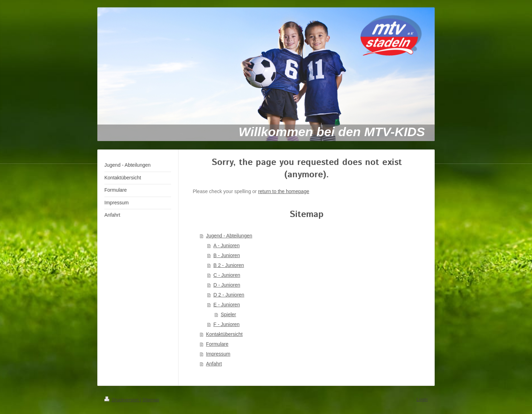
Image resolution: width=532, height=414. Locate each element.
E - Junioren (226, 305)
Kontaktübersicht (224, 334)
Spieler (228, 314)
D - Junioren (227, 285)
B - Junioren (226, 255)
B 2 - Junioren (229, 265)
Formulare (217, 344)
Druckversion (122, 400)
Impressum (218, 354)
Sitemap (151, 400)
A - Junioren (226, 246)
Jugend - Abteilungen (229, 236)
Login (422, 399)
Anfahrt (214, 364)
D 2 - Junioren (229, 295)
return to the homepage (284, 191)
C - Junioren (227, 275)
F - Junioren (226, 324)
